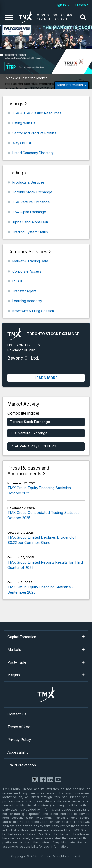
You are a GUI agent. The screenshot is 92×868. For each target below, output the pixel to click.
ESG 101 (18, 281)
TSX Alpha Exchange (29, 212)
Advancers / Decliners (36, 446)
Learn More (46, 378)
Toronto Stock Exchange (32, 192)
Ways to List (22, 143)
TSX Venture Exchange (31, 202)
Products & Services (28, 182)
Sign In (61, 5)
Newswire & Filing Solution (33, 311)
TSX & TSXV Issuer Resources (37, 113)
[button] (83, 17)
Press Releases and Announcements (28, 471)
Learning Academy (27, 301)
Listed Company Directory (33, 153)
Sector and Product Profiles (34, 133)
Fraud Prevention (21, 765)
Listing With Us (24, 123)
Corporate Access (27, 271)
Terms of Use (19, 727)
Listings (15, 104)
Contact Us (17, 714)
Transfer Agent (24, 291)
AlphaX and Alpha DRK (30, 222)
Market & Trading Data (30, 261)
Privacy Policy (19, 739)
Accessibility (18, 752)
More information (70, 85)
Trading (15, 173)
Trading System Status (30, 232)
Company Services (27, 252)
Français (82, 5)
